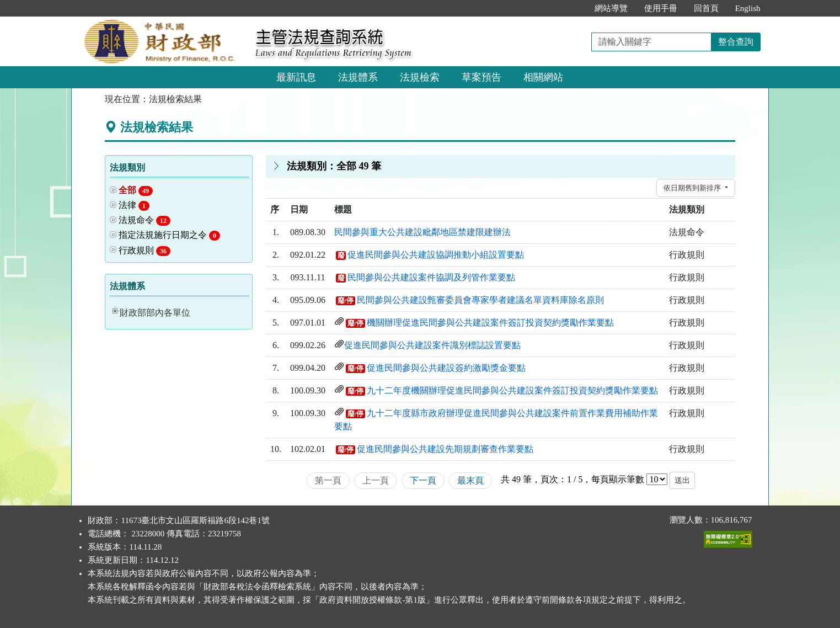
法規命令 (145, 220)
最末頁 (470, 480)
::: (574, 8)
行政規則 (145, 251)
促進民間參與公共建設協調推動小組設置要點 (436, 255)
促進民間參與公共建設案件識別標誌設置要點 (432, 345)
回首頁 (706, 8)
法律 (134, 206)
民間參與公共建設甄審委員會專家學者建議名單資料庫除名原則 (480, 300)
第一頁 (328, 480)
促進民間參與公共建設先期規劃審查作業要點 (445, 449)
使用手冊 (661, 8)
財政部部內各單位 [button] (155, 313)
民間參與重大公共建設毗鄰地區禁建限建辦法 (422, 232)
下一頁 (423, 480)
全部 (136, 191)
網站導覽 (611, 8)
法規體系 (358, 77)
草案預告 (481, 77)
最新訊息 (296, 77)
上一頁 (376, 480)
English (748, 8)
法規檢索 (420, 77)
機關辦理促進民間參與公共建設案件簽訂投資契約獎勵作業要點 (490, 323)
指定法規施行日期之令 (169, 235)
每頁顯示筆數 (618, 479)
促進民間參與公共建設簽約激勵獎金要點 (446, 368)
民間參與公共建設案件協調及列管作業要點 (431, 277)
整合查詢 (736, 42)
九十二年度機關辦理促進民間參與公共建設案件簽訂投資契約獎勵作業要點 (512, 390)
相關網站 (543, 77)
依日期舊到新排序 (693, 188)
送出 (682, 480)
